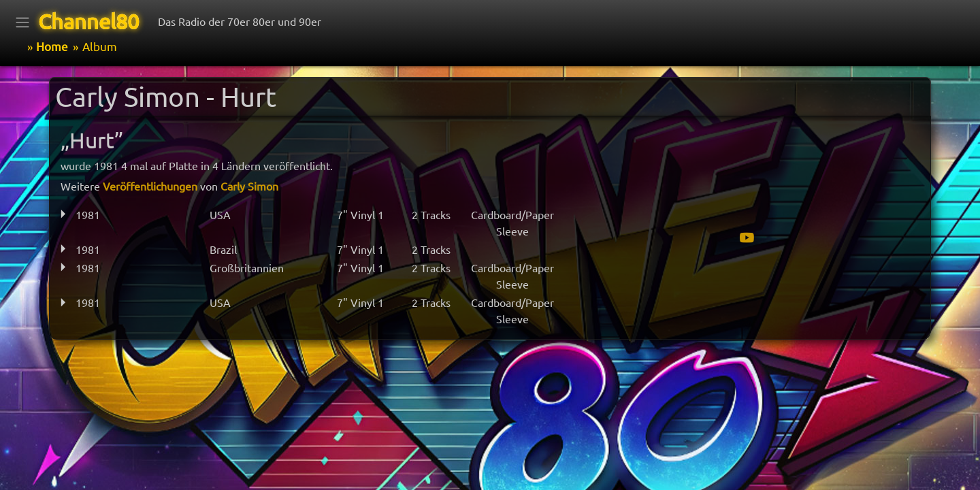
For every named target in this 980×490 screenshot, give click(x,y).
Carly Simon (249, 186)
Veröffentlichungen (150, 186)
